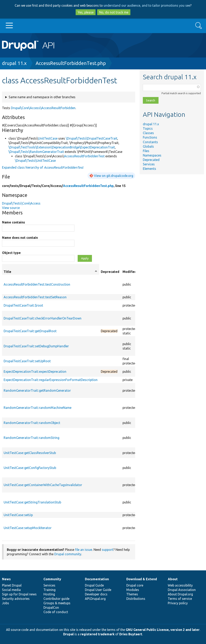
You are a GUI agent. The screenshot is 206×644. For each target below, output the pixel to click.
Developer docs (96, 594)
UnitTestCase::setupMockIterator (28, 528)
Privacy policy (178, 603)
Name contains (13, 222)
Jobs (6, 603)
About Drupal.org (180, 594)
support (108, 550)
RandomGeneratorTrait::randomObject (32, 423)
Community (52, 579)
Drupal (68, 634)
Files (146, 151)
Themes (132, 594)
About (173, 579)
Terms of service (180, 599)
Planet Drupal (12, 585)
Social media (11, 590)
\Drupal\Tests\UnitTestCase (35, 161)
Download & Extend (142, 579)
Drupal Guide (94, 585)
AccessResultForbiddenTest (84, 156)
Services (149, 164)
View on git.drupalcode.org (114, 176)
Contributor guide (56, 599)
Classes (148, 133)
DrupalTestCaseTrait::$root (23, 305)
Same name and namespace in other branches (42, 97)
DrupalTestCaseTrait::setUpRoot (27, 361)
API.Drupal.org (95, 599)
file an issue (84, 550)
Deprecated (151, 160)
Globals (148, 146)
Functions (150, 137)
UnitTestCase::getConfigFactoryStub (30, 468)
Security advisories (16, 599)
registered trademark (97, 634)
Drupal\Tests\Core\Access (21, 203)
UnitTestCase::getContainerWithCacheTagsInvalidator (43, 485)
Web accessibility (180, 585)
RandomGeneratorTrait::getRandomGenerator (37, 390)
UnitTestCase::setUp (18, 515)
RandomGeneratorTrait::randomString (31, 438)
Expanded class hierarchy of (43, 167)
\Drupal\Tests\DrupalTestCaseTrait (92, 138)
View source (11, 208)
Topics (148, 128)
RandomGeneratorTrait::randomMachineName (38, 408)
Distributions (136, 599)
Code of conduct (56, 612)
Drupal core (135, 585)
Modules (133, 590)
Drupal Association (182, 590)
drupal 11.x (14, 63)
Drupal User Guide (98, 590)
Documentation (97, 579)
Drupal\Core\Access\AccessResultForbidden (43, 108)
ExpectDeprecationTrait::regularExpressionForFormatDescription (51, 380)
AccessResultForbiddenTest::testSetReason (35, 297)
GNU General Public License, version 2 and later (163, 630)
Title (51, 272)
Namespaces (152, 155)
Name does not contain (20, 238)
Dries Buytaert (131, 634)
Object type (11, 253)
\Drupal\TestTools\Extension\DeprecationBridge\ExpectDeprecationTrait (62, 147)
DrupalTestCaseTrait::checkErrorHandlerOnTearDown (43, 318)
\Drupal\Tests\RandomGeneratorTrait (36, 152)
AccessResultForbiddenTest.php (71, 63)
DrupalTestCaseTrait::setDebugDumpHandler (36, 346)
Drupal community (68, 554)
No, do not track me (114, 12)
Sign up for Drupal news (19, 594)
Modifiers (130, 272)
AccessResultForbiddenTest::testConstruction (37, 284)
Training (49, 590)
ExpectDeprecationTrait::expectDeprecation (35, 372)
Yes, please (86, 12)
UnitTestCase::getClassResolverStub (30, 453)
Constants (150, 142)
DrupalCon (51, 607)
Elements (149, 169)
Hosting (49, 594)
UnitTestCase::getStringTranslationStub (32, 502)
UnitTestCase (48, 138)
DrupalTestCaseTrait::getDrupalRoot (30, 331)
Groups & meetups (57, 603)
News (6, 579)
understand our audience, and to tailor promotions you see (147, 5)
